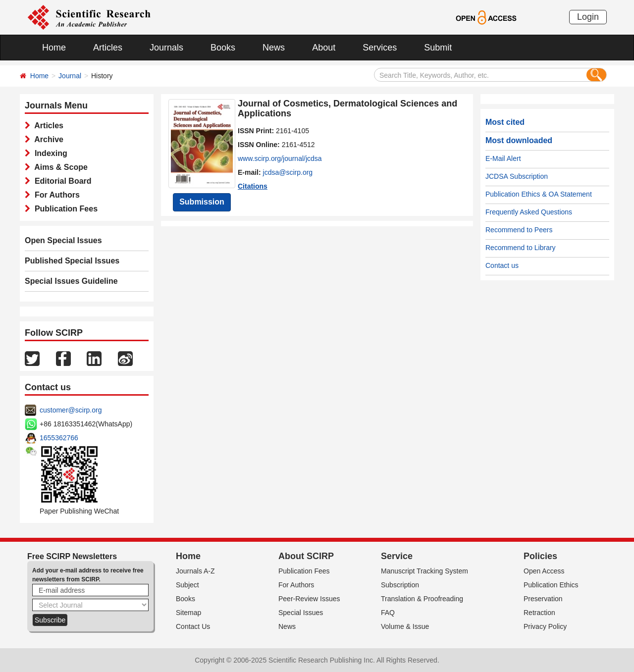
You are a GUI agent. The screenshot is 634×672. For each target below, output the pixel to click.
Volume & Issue (405, 626)
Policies (540, 556)
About (324, 48)
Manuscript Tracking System (424, 571)
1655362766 (59, 438)
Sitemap (188, 613)
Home (54, 48)
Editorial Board (61, 181)
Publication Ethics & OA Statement (539, 194)
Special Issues (301, 613)
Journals (166, 48)
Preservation (543, 599)
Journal (70, 76)
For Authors (55, 195)
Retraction (539, 613)
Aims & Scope (59, 167)
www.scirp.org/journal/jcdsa (280, 158)
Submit (438, 48)
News (274, 48)
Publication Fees (64, 209)
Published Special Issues (72, 261)
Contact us (502, 265)
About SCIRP (306, 556)
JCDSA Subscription (517, 176)
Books (223, 48)
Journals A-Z (195, 571)
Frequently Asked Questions (529, 212)
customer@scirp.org (71, 410)
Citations (253, 186)
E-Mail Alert (503, 158)
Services (380, 48)
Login (588, 17)
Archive (47, 139)
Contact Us (193, 626)
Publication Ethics (551, 585)
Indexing (49, 153)
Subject (187, 585)
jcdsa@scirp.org (288, 172)
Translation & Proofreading (422, 599)
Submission (202, 202)
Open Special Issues (63, 240)
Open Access (544, 571)
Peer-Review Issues (309, 599)
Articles (108, 48)
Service (397, 556)
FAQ (388, 613)
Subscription (400, 585)
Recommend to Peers (519, 230)
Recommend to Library (521, 248)
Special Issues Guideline (71, 281)
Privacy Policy (545, 626)
